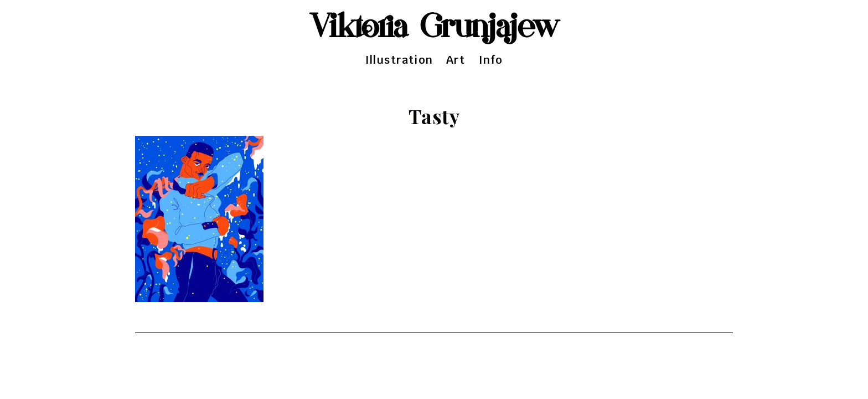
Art (456, 60)
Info (491, 60)
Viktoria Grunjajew (434, 28)
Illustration (399, 60)
